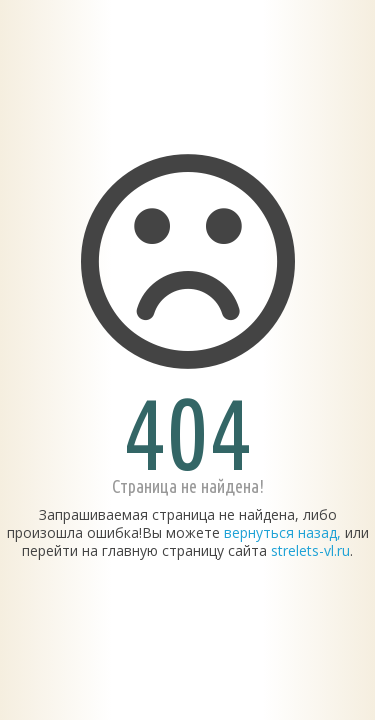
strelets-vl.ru (310, 550)
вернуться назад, (282, 532)
